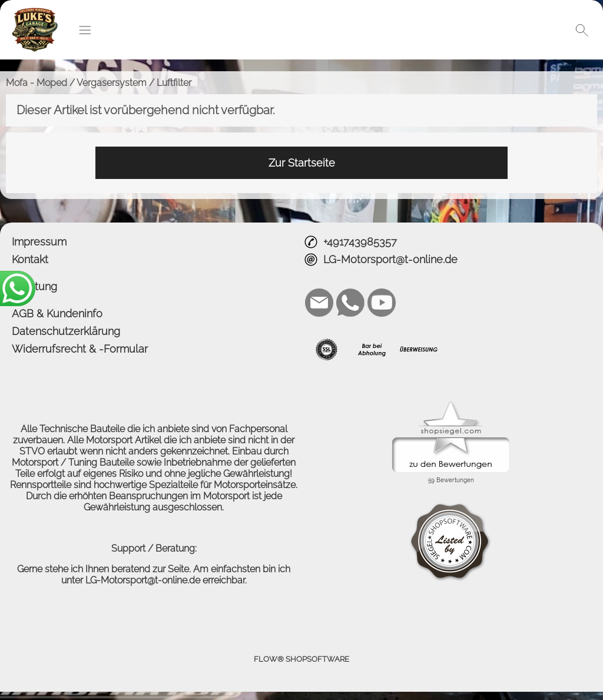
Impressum (39, 242)
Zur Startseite (302, 163)
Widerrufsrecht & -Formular (80, 349)
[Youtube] (382, 303)
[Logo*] (35, 12)
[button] (85, 30)
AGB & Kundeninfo (57, 313)
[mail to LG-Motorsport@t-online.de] (319, 303)
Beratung (34, 286)
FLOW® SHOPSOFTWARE (301, 659)
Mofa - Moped (37, 83)
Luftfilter (174, 83)
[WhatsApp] (350, 303)
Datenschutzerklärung (66, 331)
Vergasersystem (112, 83)
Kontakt (30, 259)
